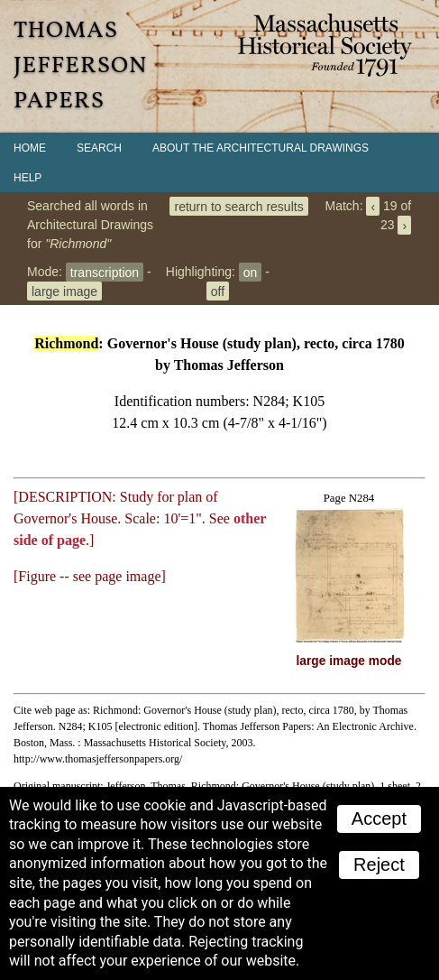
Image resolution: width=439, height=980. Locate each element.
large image (64, 291)
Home (30, 148)
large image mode (349, 661)
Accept (379, 818)
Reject (379, 864)
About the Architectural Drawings (261, 148)
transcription (105, 272)
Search (99, 148)
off (218, 291)
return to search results (238, 206)
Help (27, 178)
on (251, 272)
